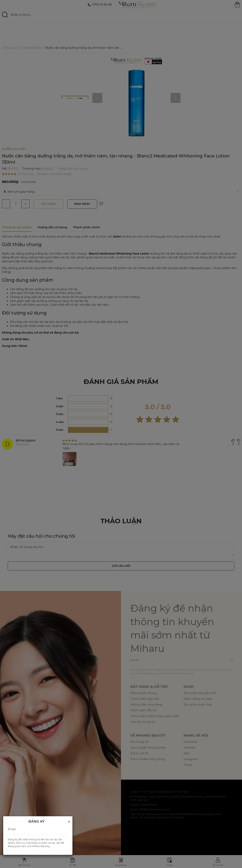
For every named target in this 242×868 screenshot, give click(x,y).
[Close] (69, 822)
